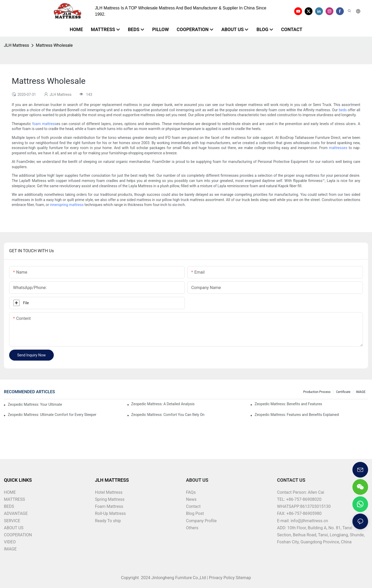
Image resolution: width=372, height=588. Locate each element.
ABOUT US (14, 528)
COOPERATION (18, 535)
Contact (193, 506)
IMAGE (361, 392)
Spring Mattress (110, 499)
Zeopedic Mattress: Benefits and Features (288, 404)
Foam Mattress (109, 506)
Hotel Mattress (109, 492)
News (191, 499)
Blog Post (195, 513)
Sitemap (243, 578)
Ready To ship (108, 521)
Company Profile (201, 521)
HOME (10, 492)
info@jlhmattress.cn (309, 521)
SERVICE (12, 521)
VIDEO (10, 542)
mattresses (338, 148)
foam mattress (44, 124)
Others (192, 528)
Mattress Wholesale (54, 45)
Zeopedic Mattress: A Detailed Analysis (163, 404)
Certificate (343, 392)
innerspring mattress (67, 205)
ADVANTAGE (16, 513)
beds (343, 110)
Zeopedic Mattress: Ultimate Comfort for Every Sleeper (52, 415)
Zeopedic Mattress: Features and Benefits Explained (297, 415)
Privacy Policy (222, 578)
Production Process (317, 392)
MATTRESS (14, 499)
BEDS (9, 506)
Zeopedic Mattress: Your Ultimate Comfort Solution (35, 404)
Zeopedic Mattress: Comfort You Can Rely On (168, 415)
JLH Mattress (16, 45)
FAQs (191, 492)
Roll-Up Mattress (110, 513)
